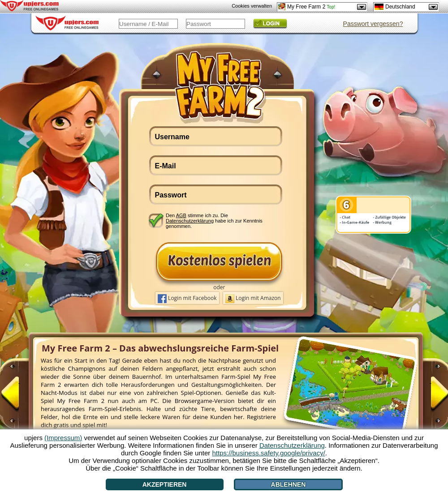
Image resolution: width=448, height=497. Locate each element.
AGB (181, 215)
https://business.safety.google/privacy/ (268, 453)
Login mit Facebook (187, 299)
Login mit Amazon (253, 299)
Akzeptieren (165, 484)
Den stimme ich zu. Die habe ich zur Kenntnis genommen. (214, 221)
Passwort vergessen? (373, 24)
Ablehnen (289, 484)
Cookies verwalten (252, 6)
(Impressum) (63, 438)
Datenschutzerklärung (190, 221)
